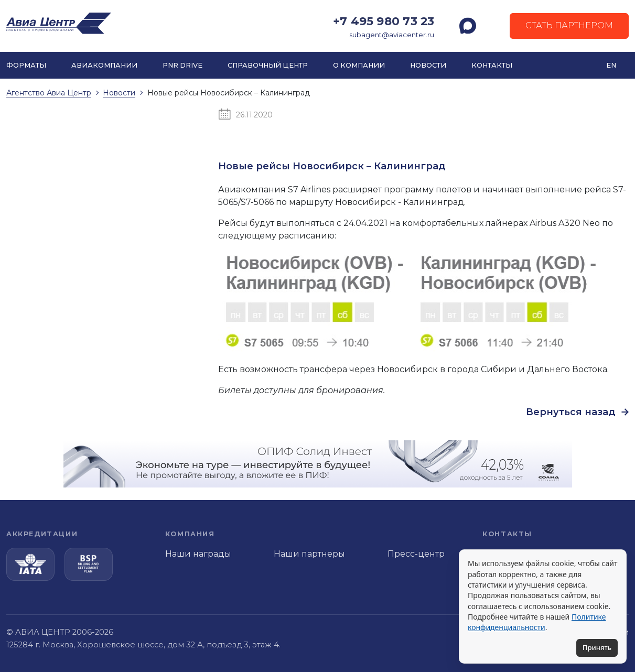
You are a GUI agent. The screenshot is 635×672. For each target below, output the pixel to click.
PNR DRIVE (182, 65)
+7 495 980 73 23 (384, 21)
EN (611, 65)
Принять (597, 647)
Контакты (492, 65)
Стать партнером (569, 25)
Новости (428, 65)
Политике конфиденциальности (537, 622)
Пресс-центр (416, 554)
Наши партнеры (309, 554)
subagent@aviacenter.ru (392, 35)
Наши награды (198, 554)
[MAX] (468, 26)
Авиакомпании (104, 65)
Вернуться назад (577, 412)
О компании (359, 65)
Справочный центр (268, 65)
